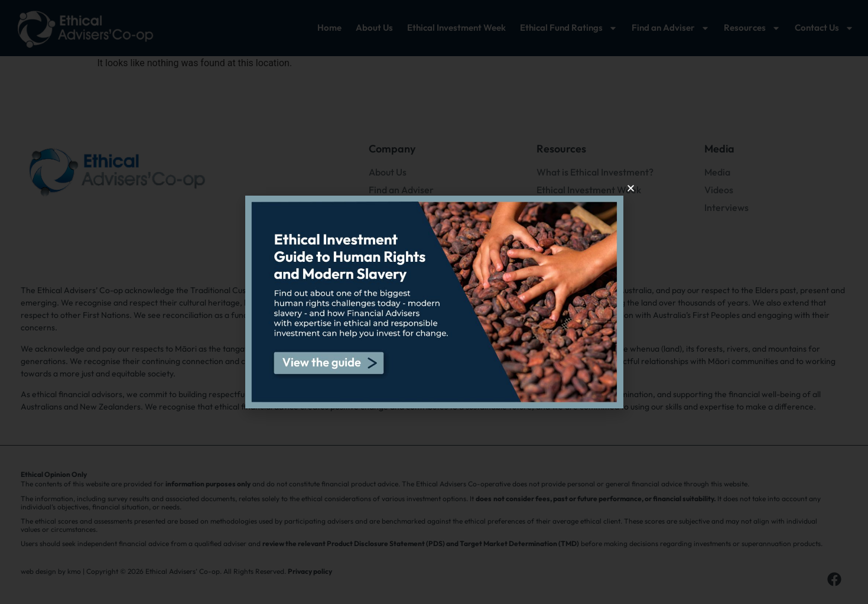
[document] (434, 302)
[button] (631, 188)
